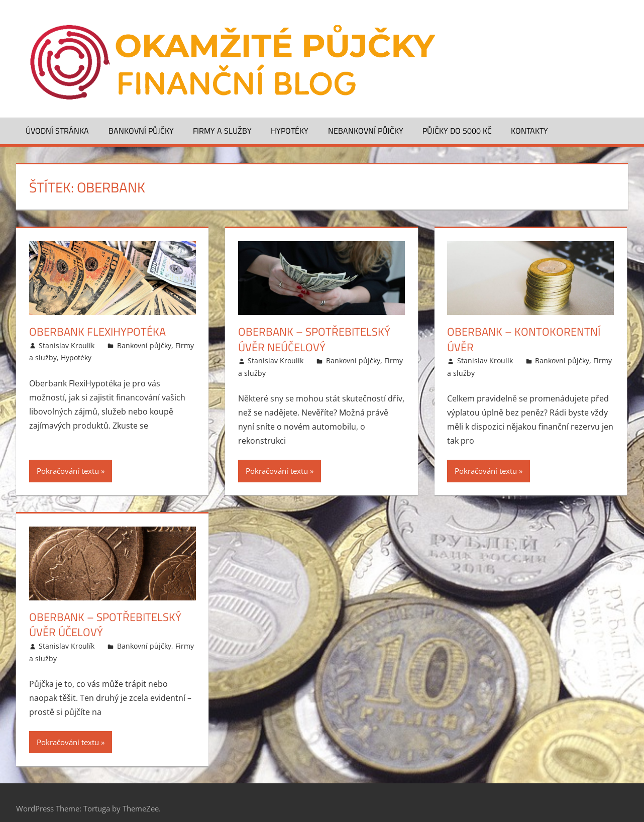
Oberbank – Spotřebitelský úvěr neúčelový (314, 339)
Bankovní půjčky (141, 131)
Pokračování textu (68, 471)
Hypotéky (290, 131)
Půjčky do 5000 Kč (457, 131)
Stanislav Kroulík (67, 345)
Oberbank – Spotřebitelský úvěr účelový (105, 625)
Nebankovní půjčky (366, 131)
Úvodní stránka (57, 131)
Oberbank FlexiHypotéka (97, 332)
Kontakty (529, 131)
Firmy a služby (222, 131)
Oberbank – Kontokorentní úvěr (524, 339)
